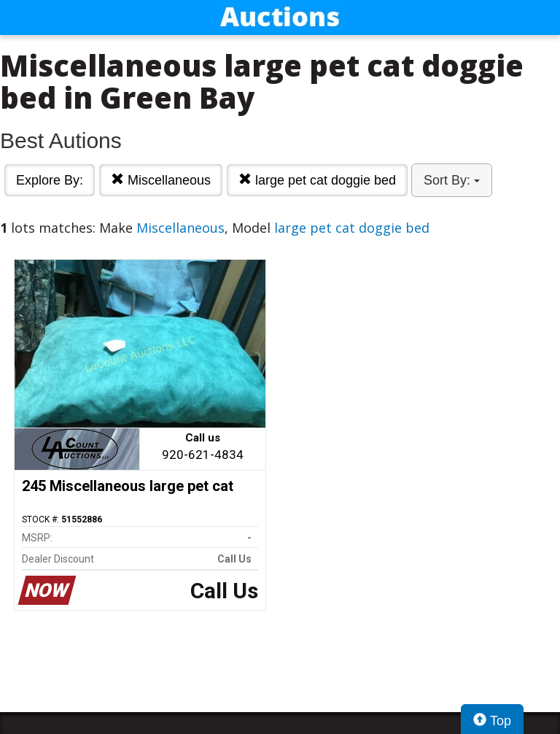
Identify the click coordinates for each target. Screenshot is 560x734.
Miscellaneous (161, 180)
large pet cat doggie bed (317, 180)
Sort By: (452, 180)
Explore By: (50, 180)
